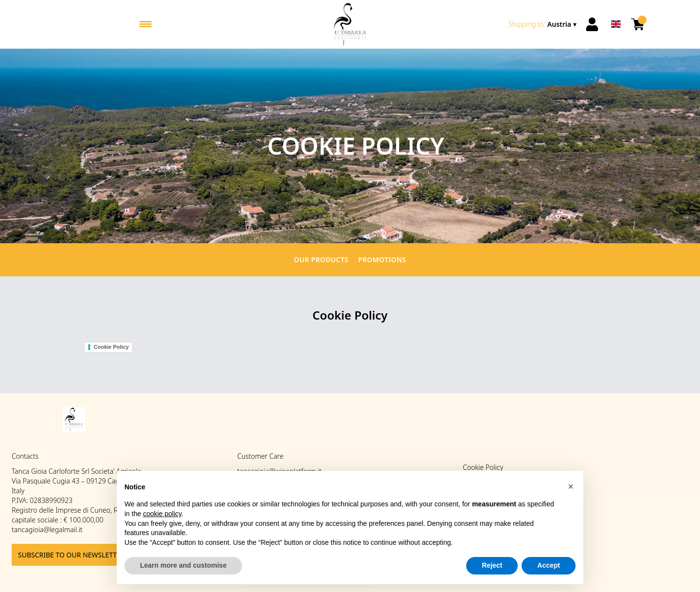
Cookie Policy (111, 347)
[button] (571, 486)
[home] (350, 24)
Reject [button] (492, 566)
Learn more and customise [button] (183, 566)
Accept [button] (549, 566)
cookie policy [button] (162, 514)
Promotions (382, 260)
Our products (321, 260)
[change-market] (543, 24)
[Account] (592, 24)
